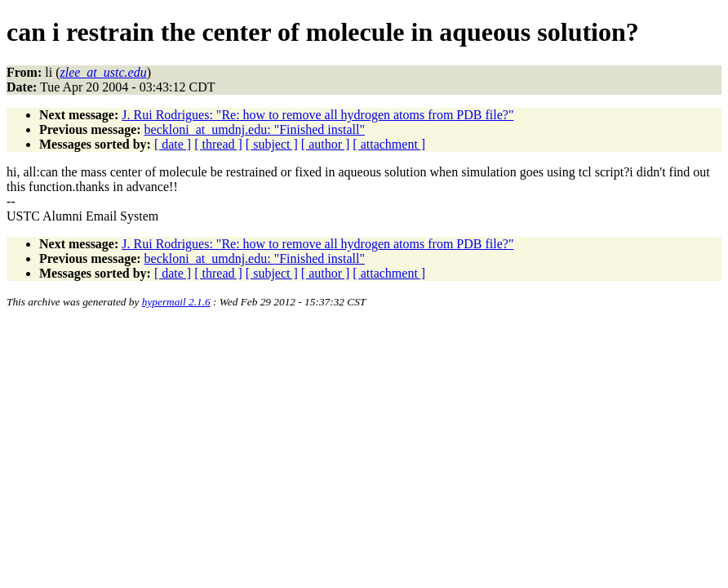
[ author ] (326, 144)
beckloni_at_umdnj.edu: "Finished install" (255, 129)
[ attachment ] (389, 144)
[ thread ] (218, 144)
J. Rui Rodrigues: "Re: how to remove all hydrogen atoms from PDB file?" (317, 115)
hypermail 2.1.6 (176, 302)
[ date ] (173, 144)
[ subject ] (272, 144)
